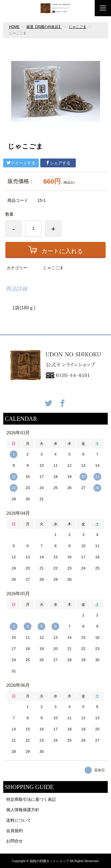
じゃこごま (78, 27)
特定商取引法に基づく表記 (31, 799)
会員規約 (15, 831)
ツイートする (21, 163)
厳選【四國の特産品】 (44, 27)
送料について (19, 820)
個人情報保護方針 (23, 810)
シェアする (58, 163)
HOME (14, 27)
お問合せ (15, 841)
